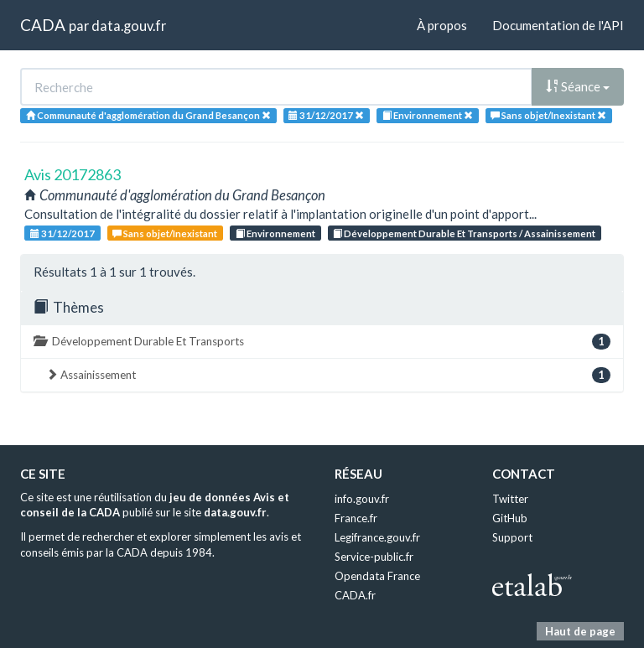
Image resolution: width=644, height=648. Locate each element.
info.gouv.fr (362, 499)
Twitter (510, 499)
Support (512, 537)
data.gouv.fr (129, 26)
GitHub (510, 518)
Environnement (275, 233)
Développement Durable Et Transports (322, 342)
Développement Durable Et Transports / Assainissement (464, 233)
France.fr (356, 518)
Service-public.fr (374, 557)
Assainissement (328, 375)
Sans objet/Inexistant (165, 233)
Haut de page (580, 631)
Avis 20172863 (73, 174)
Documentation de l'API (558, 25)
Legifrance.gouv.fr (377, 537)
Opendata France (377, 576)
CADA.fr (355, 595)
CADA (43, 25)
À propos (442, 25)
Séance (578, 86)
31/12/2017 (62, 233)
